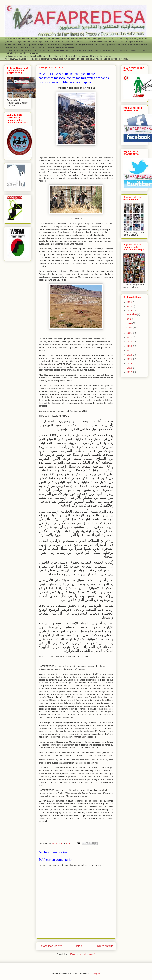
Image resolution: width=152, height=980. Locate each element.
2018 (130, 346)
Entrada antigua (104, 946)
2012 (130, 372)
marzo (130, 328)
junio (129, 319)
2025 (130, 302)
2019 (130, 342)
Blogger (96, 974)
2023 (130, 306)
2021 (130, 333)
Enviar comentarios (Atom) (83, 954)
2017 (130, 350)
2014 (130, 364)
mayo (129, 323)
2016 (130, 355)
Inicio (79, 946)
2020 (130, 337)
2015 (130, 359)
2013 (130, 368)
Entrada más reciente (51, 946)
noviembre (132, 314)
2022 (130, 311)
